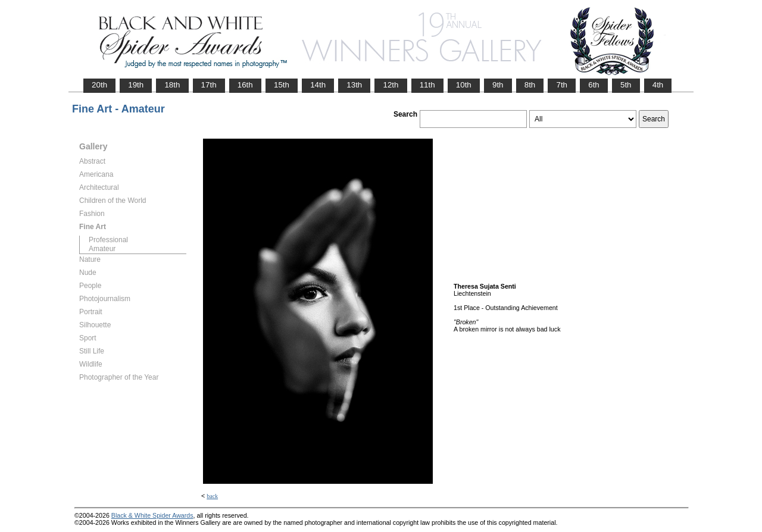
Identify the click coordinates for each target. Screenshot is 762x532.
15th (282, 85)
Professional (108, 240)
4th (658, 85)
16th (245, 85)
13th (354, 85)
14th (318, 85)
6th (594, 85)
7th (562, 85)
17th (209, 85)
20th (99, 85)
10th (464, 85)
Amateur (102, 249)
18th (172, 85)
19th (136, 85)
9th (498, 85)
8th (530, 85)
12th (391, 85)
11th (427, 85)
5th (626, 85)
